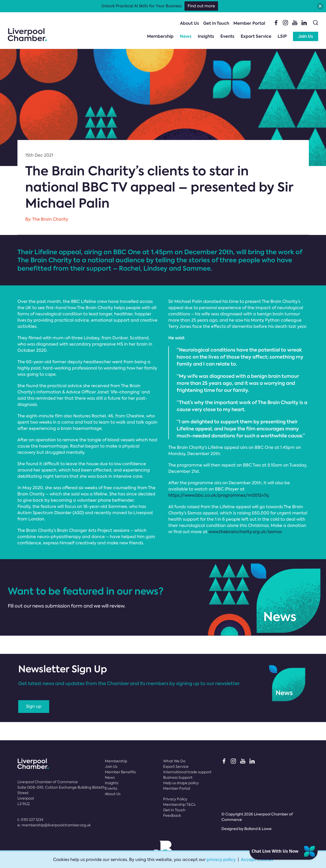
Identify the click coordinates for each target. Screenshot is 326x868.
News (186, 36)
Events (227, 36)
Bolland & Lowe (258, 829)
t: (30, 820)
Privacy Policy (175, 799)
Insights (206, 36)
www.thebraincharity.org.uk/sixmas (245, 532)
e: (54, 825)
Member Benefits (120, 772)
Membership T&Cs (179, 805)
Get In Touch (216, 23)
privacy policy (221, 860)
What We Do (174, 761)
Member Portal (249, 23)
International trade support (187, 772)
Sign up (34, 706)
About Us (190, 23)
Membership (160, 36)
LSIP (282, 36)
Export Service (256, 36)
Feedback (172, 815)
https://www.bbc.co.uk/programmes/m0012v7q (219, 495)
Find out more (201, 6)
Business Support (178, 777)
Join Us (306, 36)
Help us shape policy (181, 783)
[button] (320, 6)
